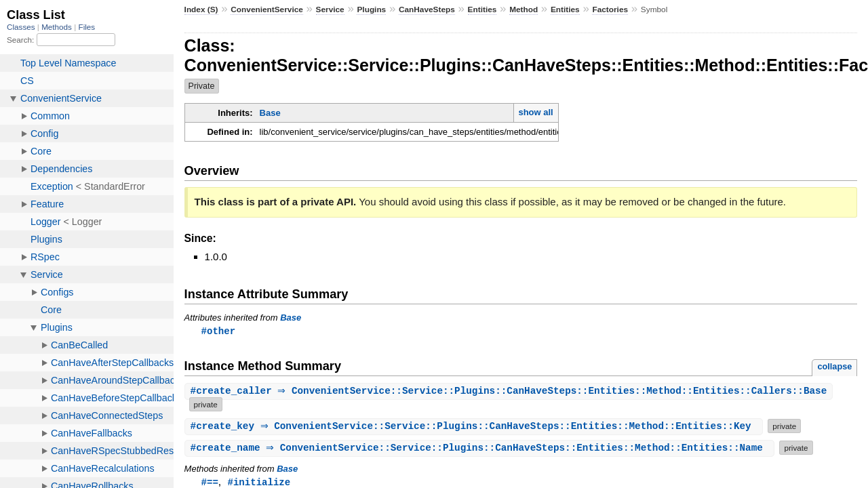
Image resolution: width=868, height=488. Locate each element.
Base (270, 113)
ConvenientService (267, 9)
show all (535, 112)
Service (330, 9)
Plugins (371, 9)
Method (524, 9)
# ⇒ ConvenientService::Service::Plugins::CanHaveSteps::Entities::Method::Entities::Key (476, 427)
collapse (834, 367)
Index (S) (201, 9)
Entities (482, 9)
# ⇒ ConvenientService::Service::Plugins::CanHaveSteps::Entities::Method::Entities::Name (481, 448)
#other (219, 331)
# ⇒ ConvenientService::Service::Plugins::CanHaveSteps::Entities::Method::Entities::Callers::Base (511, 392)
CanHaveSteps (427, 9)
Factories (610, 9)
